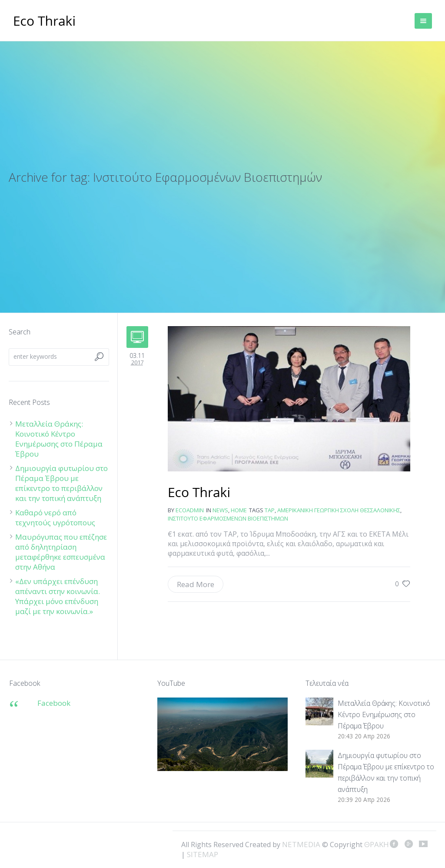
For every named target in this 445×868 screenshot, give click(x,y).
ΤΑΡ (270, 510)
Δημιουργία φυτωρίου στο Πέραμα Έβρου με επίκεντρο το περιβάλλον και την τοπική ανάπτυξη (61, 483)
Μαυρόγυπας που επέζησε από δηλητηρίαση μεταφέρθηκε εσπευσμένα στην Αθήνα (61, 552)
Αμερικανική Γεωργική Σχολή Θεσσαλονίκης (339, 510)
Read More (196, 584)
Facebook (54, 703)
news (220, 510)
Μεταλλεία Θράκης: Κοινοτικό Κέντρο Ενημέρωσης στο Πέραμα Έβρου (59, 439)
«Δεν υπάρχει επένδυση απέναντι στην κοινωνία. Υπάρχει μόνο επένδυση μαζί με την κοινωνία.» (58, 596)
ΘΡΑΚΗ (45, 22)
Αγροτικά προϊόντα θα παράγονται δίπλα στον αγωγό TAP (199, 493)
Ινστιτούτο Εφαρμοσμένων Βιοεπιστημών (228, 518)
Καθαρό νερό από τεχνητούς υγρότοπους (55, 517)
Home (239, 510)
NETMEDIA (301, 844)
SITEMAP (203, 854)
